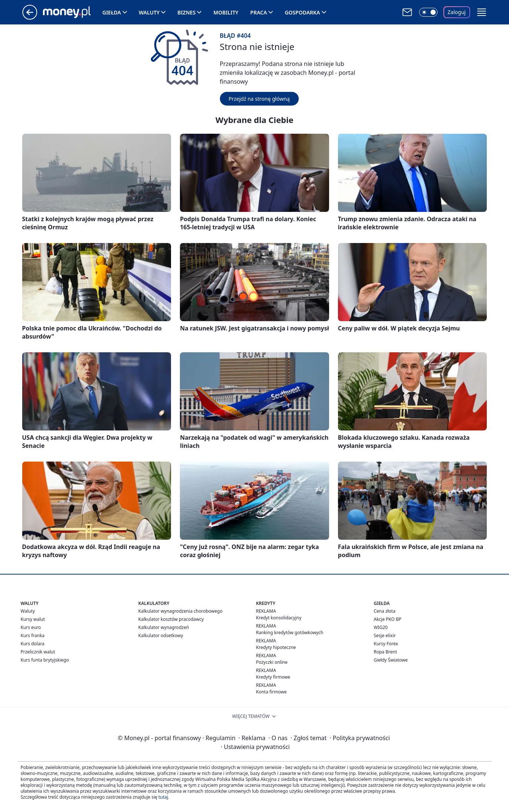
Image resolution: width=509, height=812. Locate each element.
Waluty (149, 12)
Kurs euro (31, 627)
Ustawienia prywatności (255, 747)
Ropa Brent (386, 652)
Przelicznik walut (38, 652)
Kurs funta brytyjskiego (45, 660)
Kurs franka (33, 635)
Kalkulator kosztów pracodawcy (171, 619)
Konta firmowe (272, 692)
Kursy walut (33, 619)
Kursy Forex (386, 644)
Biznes (186, 12)
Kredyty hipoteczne (276, 647)
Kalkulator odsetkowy (161, 635)
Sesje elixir (385, 635)
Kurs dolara (33, 644)
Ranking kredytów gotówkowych (290, 633)
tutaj (163, 797)
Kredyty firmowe (273, 677)
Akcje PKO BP (388, 619)
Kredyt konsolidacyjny (279, 618)
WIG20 (381, 627)
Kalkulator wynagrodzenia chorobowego (180, 611)
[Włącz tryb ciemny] (428, 12)
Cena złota (385, 611)
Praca (259, 12)
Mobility (226, 12)
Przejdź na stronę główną (259, 99)
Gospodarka (302, 12)
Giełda (112, 12)
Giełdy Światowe (391, 660)
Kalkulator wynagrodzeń (164, 627)
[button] (482, 12)
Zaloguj (457, 12)
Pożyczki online (272, 662)
